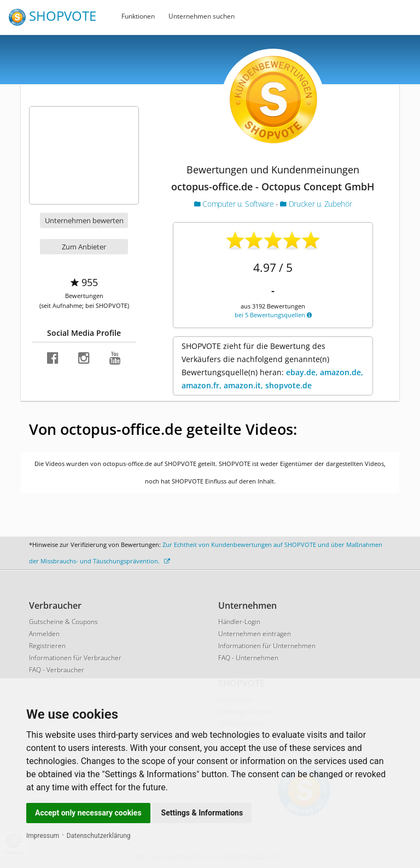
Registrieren (47, 646)
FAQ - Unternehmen (248, 658)
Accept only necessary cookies (88, 813)
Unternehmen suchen (202, 16)
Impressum (43, 836)
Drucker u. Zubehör (316, 204)
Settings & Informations (202, 813)
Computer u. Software (235, 204)
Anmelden (44, 634)
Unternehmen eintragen (255, 634)
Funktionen (138, 16)
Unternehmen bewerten (84, 220)
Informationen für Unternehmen (267, 646)
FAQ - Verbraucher (57, 670)
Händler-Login (239, 622)
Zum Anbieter (84, 247)
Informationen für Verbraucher (75, 658)
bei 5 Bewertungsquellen (273, 315)
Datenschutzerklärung (99, 836)
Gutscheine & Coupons (63, 622)
